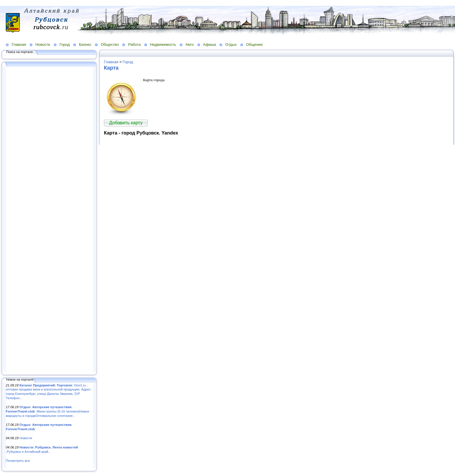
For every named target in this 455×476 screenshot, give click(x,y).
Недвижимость (163, 44)
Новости (43, 44)
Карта (111, 68)
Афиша (210, 44)
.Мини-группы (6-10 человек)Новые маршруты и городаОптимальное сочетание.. (47, 411)
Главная (19, 44)
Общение (254, 44)
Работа (134, 44)
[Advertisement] (49, 219)
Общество (110, 44)
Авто (190, 44)
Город (65, 44)
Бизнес (85, 44)
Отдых (231, 44)
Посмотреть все (18, 461)
